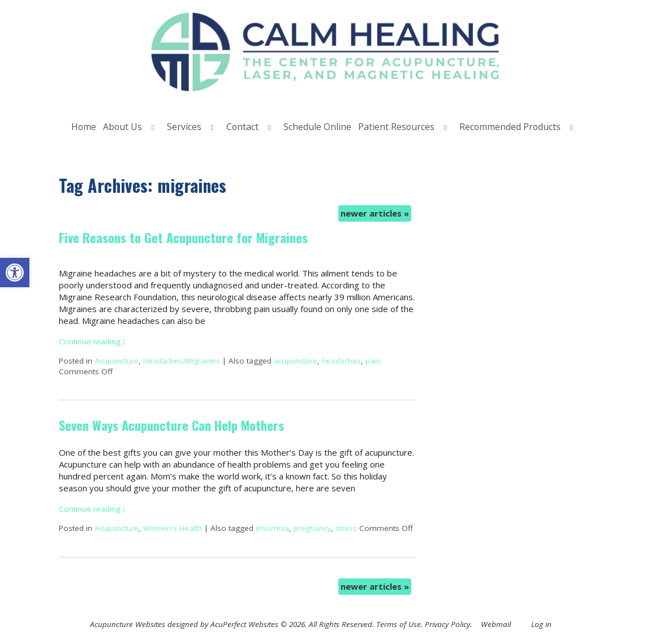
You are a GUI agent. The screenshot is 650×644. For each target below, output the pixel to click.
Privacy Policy (447, 624)
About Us (122, 127)
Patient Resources (396, 127)
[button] (15, 273)
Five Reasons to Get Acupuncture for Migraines (183, 237)
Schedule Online (317, 127)
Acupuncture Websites (128, 624)
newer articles (375, 213)
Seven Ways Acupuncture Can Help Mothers (171, 425)
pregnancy (312, 528)
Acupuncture (117, 361)
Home (84, 127)
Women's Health (173, 528)
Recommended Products (510, 127)
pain (373, 361)
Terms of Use (399, 624)
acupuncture (296, 361)
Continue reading (92, 342)
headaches (341, 361)
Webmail (496, 624)
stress (346, 528)
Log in (541, 624)
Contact (242, 127)
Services (184, 127)
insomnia (272, 528)
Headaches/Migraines (182, 361)
